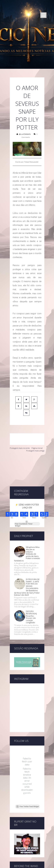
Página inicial (37, 448)
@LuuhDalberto (25, 134)
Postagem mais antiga (35, 451)
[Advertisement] (27, 469)
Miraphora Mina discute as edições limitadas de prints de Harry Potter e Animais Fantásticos (27, 533)
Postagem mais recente (20, 448)
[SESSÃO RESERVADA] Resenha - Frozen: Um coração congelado (31, 596)
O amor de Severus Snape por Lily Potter (27, 108)
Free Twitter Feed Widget (27, 785)
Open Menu (43, 15)
